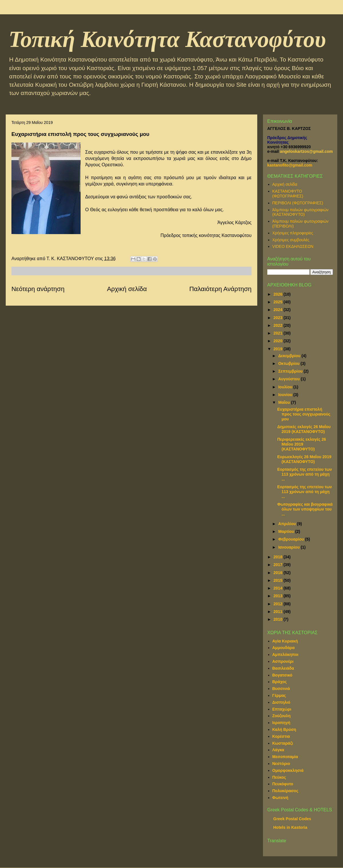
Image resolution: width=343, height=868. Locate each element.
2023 (279, 318)
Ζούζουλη (282, 716)
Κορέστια (281, 736)
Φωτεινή (280, 798)
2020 (279, 341)
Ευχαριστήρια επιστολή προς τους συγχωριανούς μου (304, 414)
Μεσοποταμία (285, 757)
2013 (279, 596)
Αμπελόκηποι (285, 655)
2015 (279, 580)
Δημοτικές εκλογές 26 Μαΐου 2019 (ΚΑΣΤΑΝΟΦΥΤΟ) (304, 429)
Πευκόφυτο (283, 784)
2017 (279, 565)
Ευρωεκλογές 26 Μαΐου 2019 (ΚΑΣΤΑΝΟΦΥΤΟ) (304, 459)
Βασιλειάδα (283, 668)
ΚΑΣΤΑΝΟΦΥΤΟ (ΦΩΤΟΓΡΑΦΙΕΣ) (288, 194)
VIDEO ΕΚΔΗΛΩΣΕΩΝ (293, 246)
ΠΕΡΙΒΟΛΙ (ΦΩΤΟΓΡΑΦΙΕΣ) (298, 203)
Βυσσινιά (281, 689)
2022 (279, 325)
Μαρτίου (287, 531)
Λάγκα (278, 750)
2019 (279, 349)
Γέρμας (279, 695)
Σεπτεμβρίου (291, 371)
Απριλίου (288, 524)
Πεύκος (279, 777)
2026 (279, 294)
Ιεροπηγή (281, 723)
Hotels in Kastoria (290, 827)
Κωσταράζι (283, 743)
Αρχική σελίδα (127, 289)
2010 (279, 619)
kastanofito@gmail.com (290, 165)
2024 (279, 310)
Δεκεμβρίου (290, 356)
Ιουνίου (286, 395)
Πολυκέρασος (285, 791)
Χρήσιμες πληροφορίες (293, 233)
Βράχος (280, 682)
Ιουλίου (286, 387)
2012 (279, 604)
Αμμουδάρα (284, 648)
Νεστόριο (281, 764)
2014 (279, 588)
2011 (279, 612)
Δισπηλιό (281, 702)
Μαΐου (285, 402)
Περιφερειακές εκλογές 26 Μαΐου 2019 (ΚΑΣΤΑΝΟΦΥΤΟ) (302, 444)
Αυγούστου (289, 379)
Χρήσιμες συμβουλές (291, 240)
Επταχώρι (282, 709)
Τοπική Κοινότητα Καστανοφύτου (167, 39)
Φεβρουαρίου (292, 539)
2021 (279, 333)
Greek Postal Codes (292, 819)
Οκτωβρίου (289, 363)
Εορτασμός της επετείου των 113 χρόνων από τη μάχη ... (305, 474)
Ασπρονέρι (283, 661)
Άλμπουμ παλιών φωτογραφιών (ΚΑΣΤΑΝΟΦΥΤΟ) (301, 212)
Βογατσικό (282, 675)
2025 (279, 302)
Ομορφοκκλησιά (288, 770)
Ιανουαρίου (289, 547)
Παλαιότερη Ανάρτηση (220, 289)
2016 (279, 573)
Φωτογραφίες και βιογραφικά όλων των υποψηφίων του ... (305, 509)
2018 (279, 557)
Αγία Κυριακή (285, 641)
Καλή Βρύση (284, 729)
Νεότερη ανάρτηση (38, 289)
